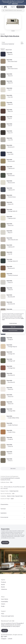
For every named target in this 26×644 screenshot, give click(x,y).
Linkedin (10, 639)
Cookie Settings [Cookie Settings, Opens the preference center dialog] (13, 323)
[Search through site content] (14, 10)
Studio (3, 606)
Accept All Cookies (13, 331)
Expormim (3, 34)
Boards (3, 587)
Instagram (4, 639)
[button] (2, 7)
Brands (3, 585)
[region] (13, 322)
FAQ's (3, 614)
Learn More (5, 543)
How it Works (5, 599)
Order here (15, 4)
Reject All (13, 327)
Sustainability (5, 602)
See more (13, 469)
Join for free (21, 7)
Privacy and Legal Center (7, 616)
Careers (3, 604)
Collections (4, 589)
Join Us (5, 631)
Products (4, 582)
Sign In (13, 7)
